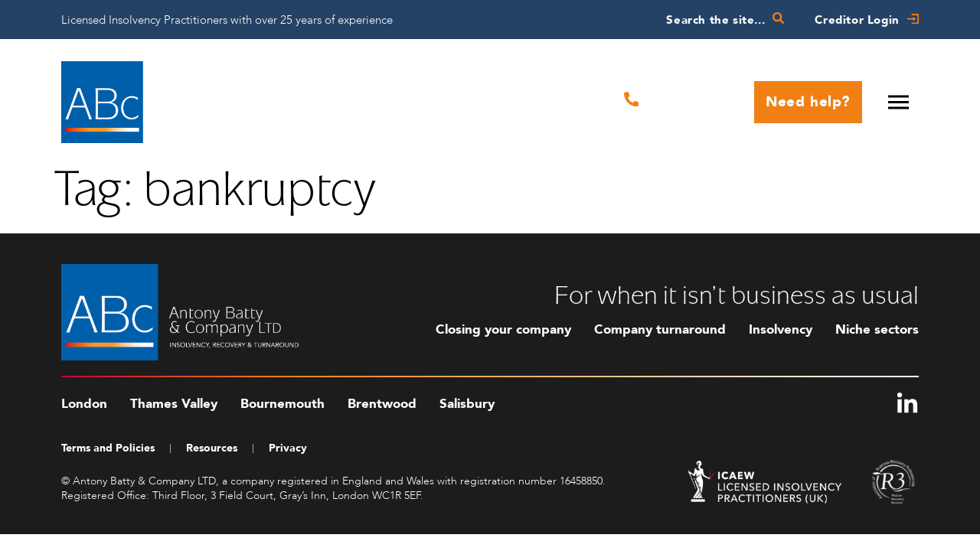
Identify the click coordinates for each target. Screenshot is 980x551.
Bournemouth (283, 404)
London (84, 404)
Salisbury (467, 404)
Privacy (288, 448)
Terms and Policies (108, 448)
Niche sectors (877, 329)
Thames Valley (174, 404)
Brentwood (382, 404)
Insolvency (781, 329)
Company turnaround (660, 329)
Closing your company (503, 329)
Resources (212, 448)
